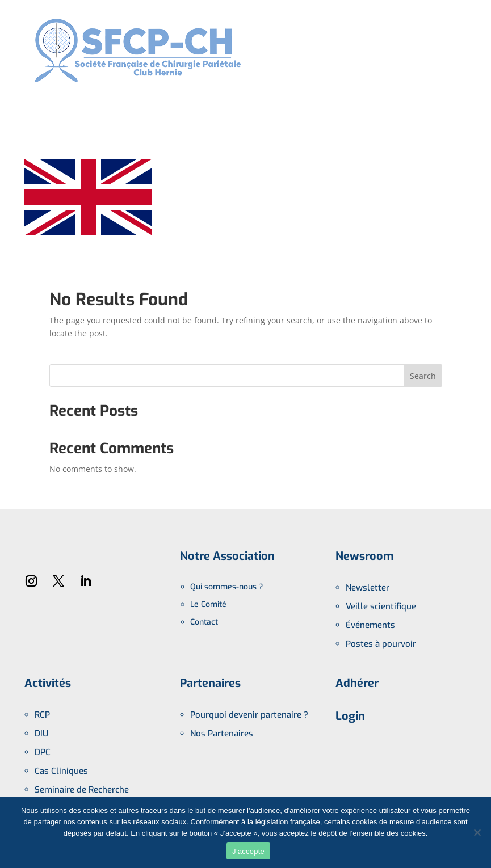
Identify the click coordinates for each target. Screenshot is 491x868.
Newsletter (368, 588)
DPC (43, 752)
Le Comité (208, 604)
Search (423, 376)
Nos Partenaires (222, 734)
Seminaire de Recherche (82, 790)
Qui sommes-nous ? (226, 587)
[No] (477, 832)
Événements (370, 625)
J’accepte (248, 851)
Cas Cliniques (61, 771)
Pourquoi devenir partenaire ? (249, 715)
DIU (41, 734)
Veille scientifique (381, 606)
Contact (204, 622)
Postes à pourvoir (381, 644)
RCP (42, 715)
